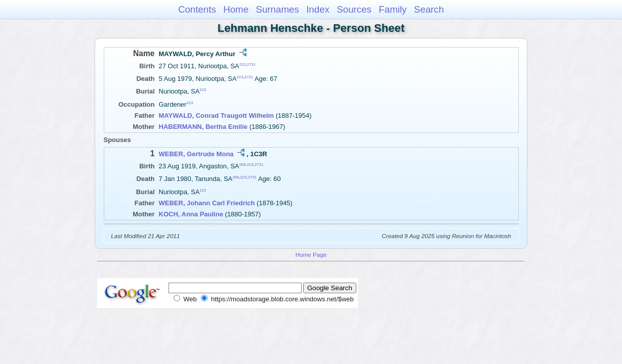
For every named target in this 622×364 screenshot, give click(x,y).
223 (242, 64)
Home (236, 9)
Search (429, 9)
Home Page (311, 255)
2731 (251, 64)
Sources (354, 9)
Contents (197, 9)
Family (392, 9)
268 (243, 165)
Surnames (277, 9)
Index (318, 9)
